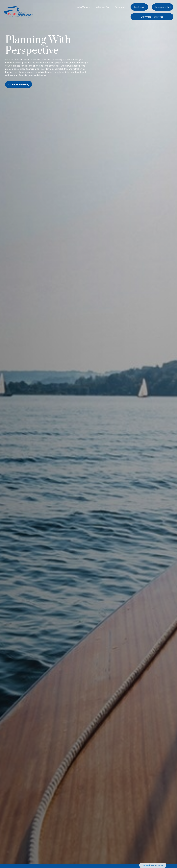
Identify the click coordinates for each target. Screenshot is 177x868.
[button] (83, 7)
